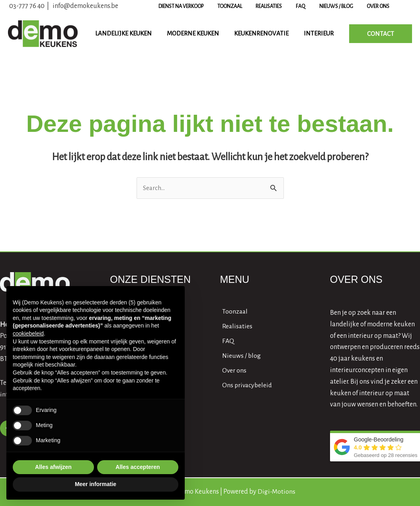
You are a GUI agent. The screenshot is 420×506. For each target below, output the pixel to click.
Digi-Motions (276, 492)
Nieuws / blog (343, 6)
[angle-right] (234, 312)
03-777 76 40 (27, 6)
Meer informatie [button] (96, 484)
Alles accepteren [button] (138, 467)
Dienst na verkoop (205, 6)
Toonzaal (249, 6)
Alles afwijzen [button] (53, 467)
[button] (381, 34)
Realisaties (284, 6)
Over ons (381, 6)
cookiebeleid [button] (28, 333)
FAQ (312, 6)
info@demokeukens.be (85, 6)
